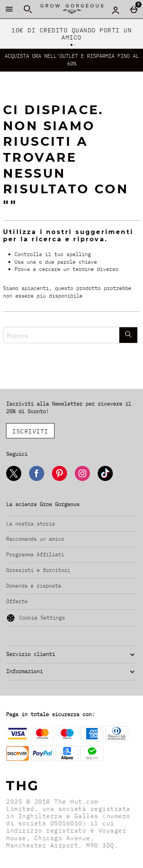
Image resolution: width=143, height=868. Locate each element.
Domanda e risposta (34, 586)
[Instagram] (82, 480)
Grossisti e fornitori (38, 570)
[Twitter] (14, 480)
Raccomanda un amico (35, 539)
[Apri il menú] (9, 9)
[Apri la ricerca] (28, 9)
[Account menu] (116, 10)
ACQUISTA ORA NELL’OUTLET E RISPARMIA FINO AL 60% (72, 60)
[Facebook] (37, 480)
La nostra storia (31, 524)
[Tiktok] (105, 480)
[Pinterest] (59, 480)
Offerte (17, 601)
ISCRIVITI (30, 431)
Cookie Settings (35, 618)
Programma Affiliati (35, 554)
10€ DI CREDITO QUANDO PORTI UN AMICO (71, 34)
